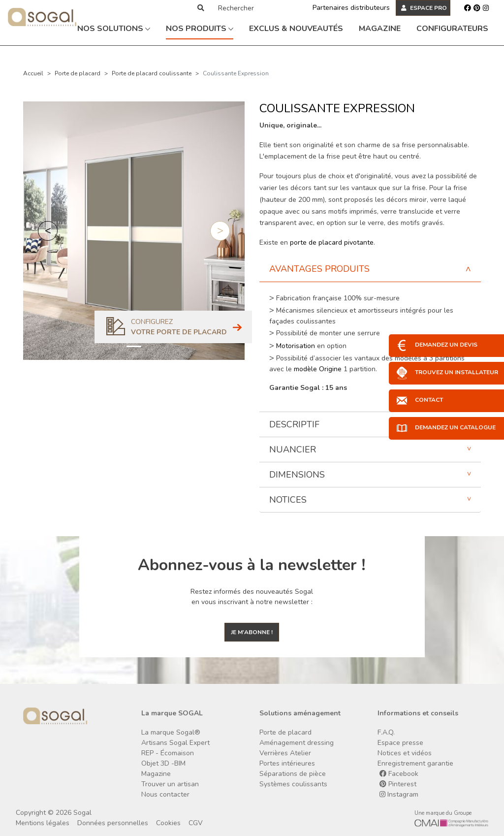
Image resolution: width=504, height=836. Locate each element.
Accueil (33, 73)
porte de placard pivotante (332, 242)
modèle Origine (318, 369)
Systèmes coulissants (293, 784)
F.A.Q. (386, 732)
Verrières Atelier (285, 753)
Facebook (399, 774)
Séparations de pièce (293, 774)
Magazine (380, 29)
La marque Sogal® (171, 732)
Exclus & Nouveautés (296, 29)
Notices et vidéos (405, 753)
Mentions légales (43, 823)
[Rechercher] (254, 8)
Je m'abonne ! (252, 632)
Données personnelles (113, 823)
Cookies (168, 823)
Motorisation (297, 346)
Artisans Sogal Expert (175, 743)
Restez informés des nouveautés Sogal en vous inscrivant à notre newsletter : (252, 597)
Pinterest (398, 784)
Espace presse (400, 743)
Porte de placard (78, 73)
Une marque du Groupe (443, 813)
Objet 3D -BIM (163, 763)
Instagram (399, 794)
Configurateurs (452, 29)
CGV (196, 823)
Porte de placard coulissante (152, 73)
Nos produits (200, 29)
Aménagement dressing (297, 743)
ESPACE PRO (424, 8)
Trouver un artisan (170, 784)
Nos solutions (114, 29)
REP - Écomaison (168, 753)
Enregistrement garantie (415, 763)
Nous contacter (165, 794)
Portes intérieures (287, 763)
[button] (48, 231)
